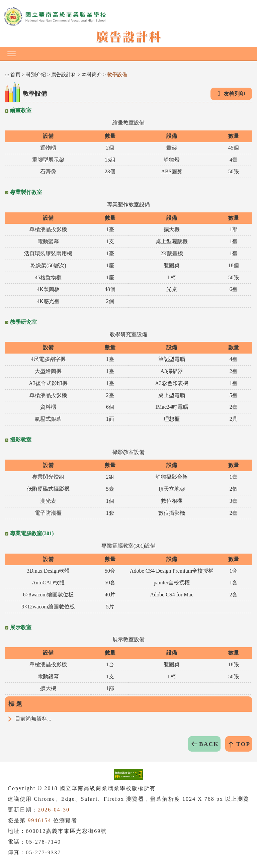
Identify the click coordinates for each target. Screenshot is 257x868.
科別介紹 (36, 75)
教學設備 (117, 75)
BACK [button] (209, 744)
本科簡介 (92, 75)
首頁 (15, 75)
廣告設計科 (64, 75)
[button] (128, 54)
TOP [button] (243, 744)
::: (7, 75)
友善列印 (234, 94)
